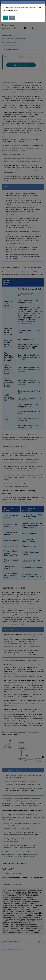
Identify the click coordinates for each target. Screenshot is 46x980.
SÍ (6, 18)
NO (12, 18)
